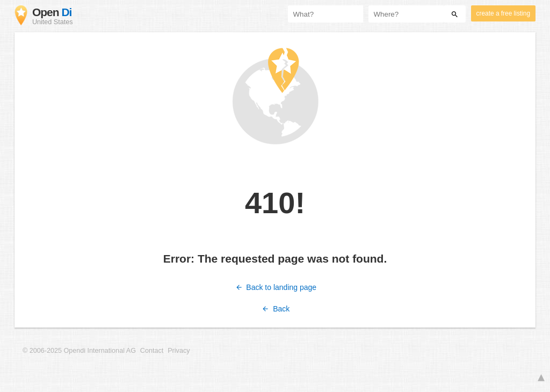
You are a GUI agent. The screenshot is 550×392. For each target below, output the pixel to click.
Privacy (179, 351)
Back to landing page (275, 287)
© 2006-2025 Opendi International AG (79, 351)
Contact (152, 351)
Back (275, 309)
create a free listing (503, 13)
